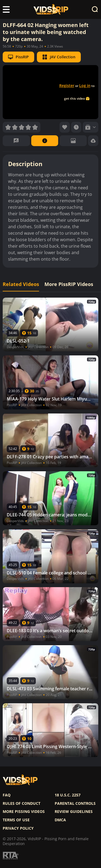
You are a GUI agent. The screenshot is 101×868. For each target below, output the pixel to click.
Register (67, 85)
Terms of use (16, 820)
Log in (85, 85)
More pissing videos (24, 812)
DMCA (60, 820)
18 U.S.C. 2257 (68, 795)
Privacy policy (18, 828)
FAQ (7, 795)
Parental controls (75, 803)
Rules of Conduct (22, 803)
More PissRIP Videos (69, 284)
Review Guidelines (74, 812)
